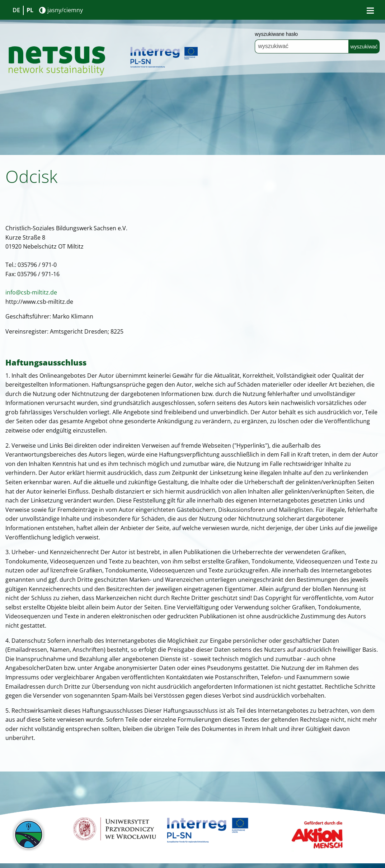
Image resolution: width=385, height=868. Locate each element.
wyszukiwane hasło (276, 34)
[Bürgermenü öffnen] (370, 10)
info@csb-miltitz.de (31, 292)
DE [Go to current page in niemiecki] (16, 10)
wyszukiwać (364, 47)
